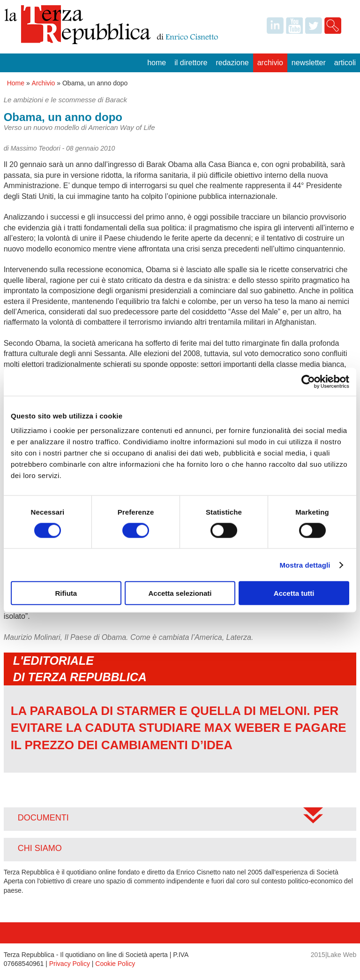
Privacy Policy (70, 964)
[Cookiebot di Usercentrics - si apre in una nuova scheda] (308, 381)
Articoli (345, 63)
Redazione (232, 63)
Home (157, 63)
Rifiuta (66, 593)
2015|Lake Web (334, 955)
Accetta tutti (294, 593)
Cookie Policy (115, 964)
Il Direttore (191, 63)
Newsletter (309, 63)
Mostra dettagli (305, 565)
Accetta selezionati (180, 593)
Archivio (270, 63)
